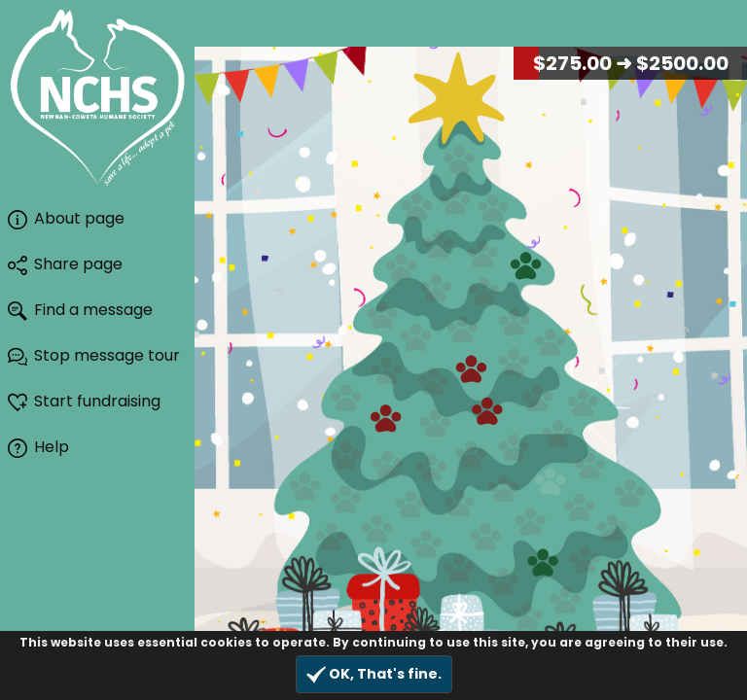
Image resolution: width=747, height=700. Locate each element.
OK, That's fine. (374, 674)
